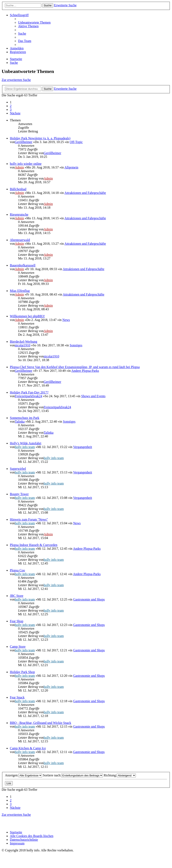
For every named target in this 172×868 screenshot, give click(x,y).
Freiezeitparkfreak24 (28, 396)
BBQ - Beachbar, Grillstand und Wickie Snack (40, 723)
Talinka (20, 421)
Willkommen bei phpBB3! (27, 316)
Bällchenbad (18, 189)
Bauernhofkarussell (23, 265)
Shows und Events (93, 396)
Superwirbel (18, 469)
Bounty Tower (19, 494)
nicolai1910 (23, 345)
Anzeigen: (24, 775)
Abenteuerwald (20, 240)
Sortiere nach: (73, 775)
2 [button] (11, 106)
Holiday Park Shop (22, 672)
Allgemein (71, 167)
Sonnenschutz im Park (25, 418)
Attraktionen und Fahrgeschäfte (85, 193)
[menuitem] (34, 22)
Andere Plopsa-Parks (85, 371)
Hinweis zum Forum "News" (29, 519)
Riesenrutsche (19, 214)
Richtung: (120, 775)
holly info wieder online (26, 164)
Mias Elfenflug (20, 291)
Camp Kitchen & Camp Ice (28, 748)
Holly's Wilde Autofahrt (26, 443)
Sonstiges (76, 345)
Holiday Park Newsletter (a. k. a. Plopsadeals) (40, 138)
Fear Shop (17, 621)
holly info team (25, 447)
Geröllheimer (24, 142)
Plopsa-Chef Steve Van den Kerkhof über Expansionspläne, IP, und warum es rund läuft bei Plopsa (75, 367)
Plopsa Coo (17, 570)
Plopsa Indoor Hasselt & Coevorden (34, 545)
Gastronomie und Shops (89, 599)
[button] (15, 113)
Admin (19, 167)
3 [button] (11, 110)
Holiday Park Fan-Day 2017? (29, 392)
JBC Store (17, 596)
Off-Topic (76, 142)
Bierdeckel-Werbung (24, 342)
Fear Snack (17, 697)
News (66, 320)
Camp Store (18, 647)
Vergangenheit (83, 447)
